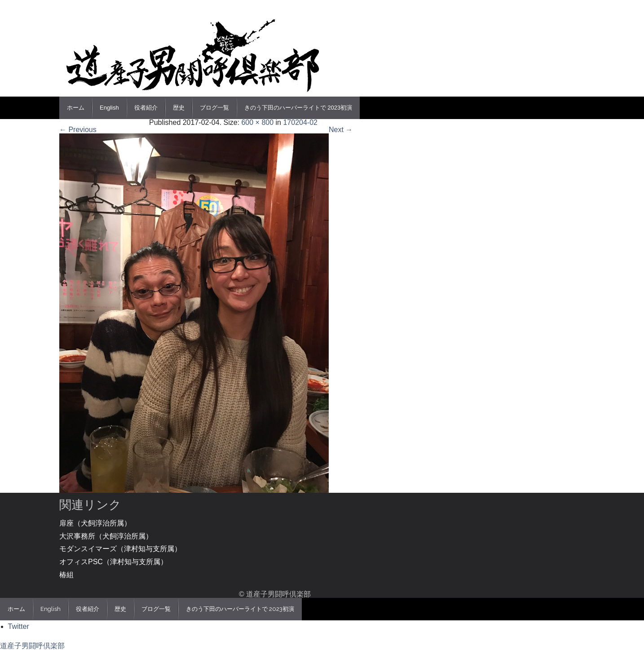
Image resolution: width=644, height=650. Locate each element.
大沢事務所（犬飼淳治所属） (106, 536)
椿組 (66, 575)
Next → (341, 130)
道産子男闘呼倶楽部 (32, 646)
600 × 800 (257, 122)
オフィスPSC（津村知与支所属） (113, 562)
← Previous (78, 130)
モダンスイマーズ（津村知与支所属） (120, 549)
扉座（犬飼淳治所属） (95, 523)
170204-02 (300, 122)
